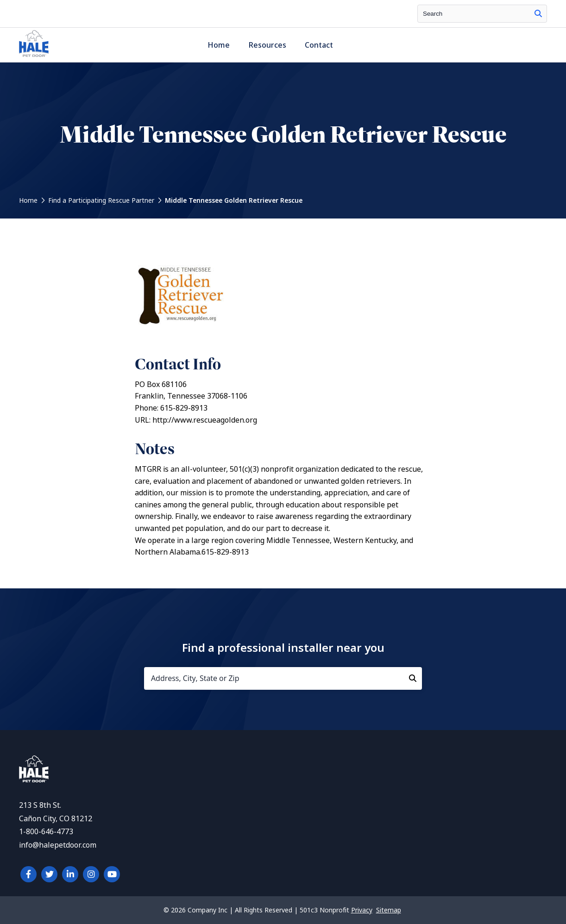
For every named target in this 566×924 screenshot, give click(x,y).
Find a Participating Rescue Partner (101, 200)
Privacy (362, 910)
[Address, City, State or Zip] (283, 678)
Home (219, 45)
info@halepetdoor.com (58, 845)
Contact (319, 45)
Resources (267, 45)
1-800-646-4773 (46, 832)
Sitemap (389, 910)
